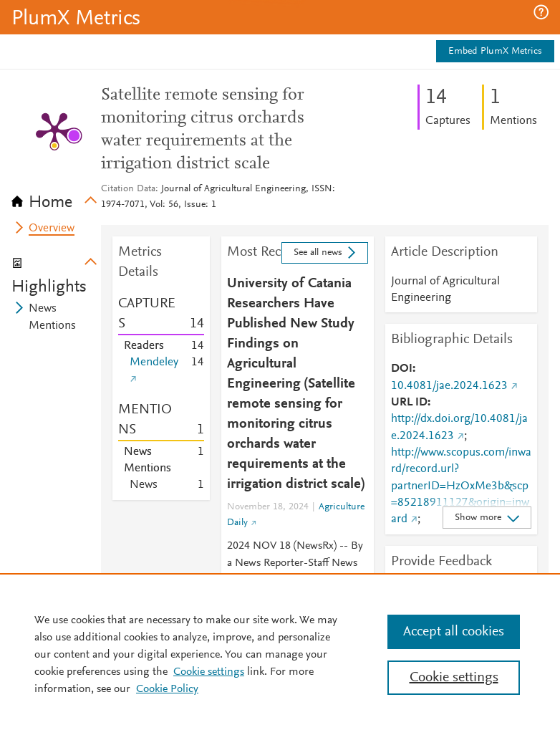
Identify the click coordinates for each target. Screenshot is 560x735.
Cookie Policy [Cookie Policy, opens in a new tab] (167, 689)
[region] (280, 654)
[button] (541, 12)
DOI (402, 369)
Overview (52, 229)
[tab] (56, 198)
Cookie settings (209, 672)
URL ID (409, 403)
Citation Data (128, 189)
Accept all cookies (454, 632)
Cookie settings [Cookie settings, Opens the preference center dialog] (454, 678)
